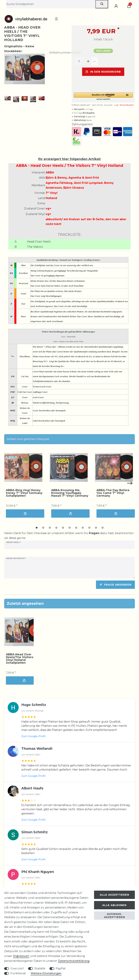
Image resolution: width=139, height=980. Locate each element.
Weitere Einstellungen (46, 973)
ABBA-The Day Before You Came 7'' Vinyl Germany (113, 493)
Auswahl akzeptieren (114, 916)
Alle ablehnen (114, 905)
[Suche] (102, 4)
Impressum (21, 956)
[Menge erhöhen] (88, 61)
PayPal (61, 968)
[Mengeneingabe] (79, 61)
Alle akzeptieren (114, 895)
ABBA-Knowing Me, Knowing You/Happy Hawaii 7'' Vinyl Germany (70, 493)
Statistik (40, 968)
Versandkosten (127, 105)
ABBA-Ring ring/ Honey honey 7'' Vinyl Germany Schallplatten (24, 493)
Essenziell (17, 968)
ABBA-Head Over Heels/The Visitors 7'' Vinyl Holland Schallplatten (22, 659)
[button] (103, 96)
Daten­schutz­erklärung (74, 961)
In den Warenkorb (103, 72)
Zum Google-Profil (33, 736)
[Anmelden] (117, 6)
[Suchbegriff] (51, 4)
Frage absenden (115, 585)
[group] (23, 467)
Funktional (18, 973)
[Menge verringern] (95, 61)
